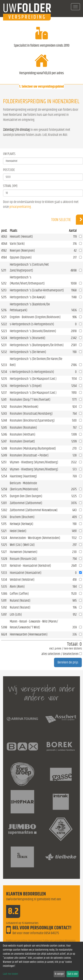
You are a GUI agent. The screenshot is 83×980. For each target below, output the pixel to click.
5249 (4, 455)
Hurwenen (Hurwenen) (24, 552)
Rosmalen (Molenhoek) (24, 407)
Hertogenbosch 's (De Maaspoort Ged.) (33, 379)
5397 (4, 615)
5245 (4, 428)
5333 (4, 573)
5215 (4, 297)
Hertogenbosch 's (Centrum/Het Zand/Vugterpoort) (29, 267)
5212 (4, 283)
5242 (4, 407)
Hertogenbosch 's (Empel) (26, 386)
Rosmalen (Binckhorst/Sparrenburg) (32, 420)
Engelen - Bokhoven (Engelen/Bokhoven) (35, 317)
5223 (4, 331)
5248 (4, 448)
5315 (4, 524)
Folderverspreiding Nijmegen (59, 941)
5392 (4, 607)
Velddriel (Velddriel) (22, 580)
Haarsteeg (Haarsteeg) (23, 476)
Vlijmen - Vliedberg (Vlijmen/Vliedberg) (34, 462)
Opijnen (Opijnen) (21, 257)
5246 (4, 434)
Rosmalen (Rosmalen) (23, 428)
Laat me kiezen (10, 974)
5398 (4, 627)
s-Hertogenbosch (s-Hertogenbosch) (32, 324)
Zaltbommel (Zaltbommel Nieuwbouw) (34, 510)
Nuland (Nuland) (20, 601)
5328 (4, 559)
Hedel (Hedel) (18, 531)
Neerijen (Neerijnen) (22, 251)
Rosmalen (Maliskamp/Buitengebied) (33, 448)
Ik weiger (59, 974)
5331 (4, 566)
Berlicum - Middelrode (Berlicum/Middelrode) (24, 486)
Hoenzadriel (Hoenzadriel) (26, 573)
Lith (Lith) (16, 615)
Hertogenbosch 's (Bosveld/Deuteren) (33, 331)
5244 (4, 420)
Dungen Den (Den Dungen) (26, 496)
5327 (4, 552)
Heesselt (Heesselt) (21, 237)
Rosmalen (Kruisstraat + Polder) (29, 455)
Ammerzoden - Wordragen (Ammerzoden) (35, 538)
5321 (4, 531)
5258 (4, 489)
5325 (4, 545)
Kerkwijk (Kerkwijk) (22, 524)
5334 (4, 580)
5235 (4, 379)
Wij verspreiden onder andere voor (41, 693)
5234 (4, 372)
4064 (4, 244)
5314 (4, 517)
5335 (4, 587)
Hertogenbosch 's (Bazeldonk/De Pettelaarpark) (30, 307)
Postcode (9, 170)
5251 (4, 462)
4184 (4, 257)
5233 (4, 365)
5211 (4, 270)
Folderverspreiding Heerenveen (24, 941)
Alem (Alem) (17, 587)
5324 (4, 538)
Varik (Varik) (17, 244)
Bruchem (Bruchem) (22, 517)
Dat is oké (72, 974)
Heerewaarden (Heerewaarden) (29, 634)
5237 (4, 393)
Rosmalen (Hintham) (23, 434)
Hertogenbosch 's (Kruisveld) (28, 338)
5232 (4, 352)
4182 (4, 251)
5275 (4, 496)
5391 (4, 601)
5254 (4, 476)
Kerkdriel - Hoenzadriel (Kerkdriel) (30, 566)
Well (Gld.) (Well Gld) (22, 545)
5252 (4, 469)
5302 (4, 510)
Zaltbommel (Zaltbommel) (26, 503)
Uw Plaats (9, 154)
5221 (4, 317)
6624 (4, 634)
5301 (4, 503)
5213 (4, 290)
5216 (4, 310)
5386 (4, 594)
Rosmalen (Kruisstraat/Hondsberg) (31, 414)
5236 (4, 386)
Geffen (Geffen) (19, 594)
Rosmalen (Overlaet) (22, 441)
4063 (4, 237)
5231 (4, 345)
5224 (4, 338)
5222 (4, 324)
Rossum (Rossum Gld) (23, 559)
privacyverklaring (20, 207)
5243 (4, 414)
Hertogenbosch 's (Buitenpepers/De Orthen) (37, 345)
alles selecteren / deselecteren (60, 654)
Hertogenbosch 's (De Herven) (28, 352)
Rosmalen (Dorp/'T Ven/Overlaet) (30, 400)
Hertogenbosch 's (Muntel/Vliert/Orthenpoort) (27, 280)
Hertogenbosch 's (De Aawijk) (28, 297)
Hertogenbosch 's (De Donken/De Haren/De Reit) (36, 362)
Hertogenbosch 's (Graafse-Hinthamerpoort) (37, 290)
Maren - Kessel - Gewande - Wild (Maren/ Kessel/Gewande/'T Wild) (34, 624)
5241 (4, 400)
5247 (4, 441)
